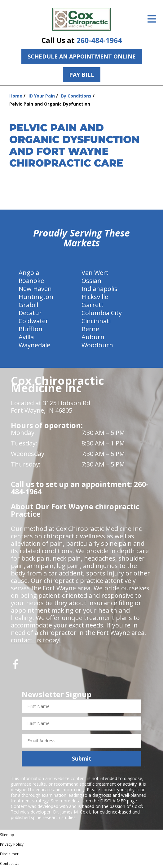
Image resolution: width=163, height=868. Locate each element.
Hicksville (95, 297)
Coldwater (33, 321)
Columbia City (102, 313)
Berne (90, 329)
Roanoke (31, 281)
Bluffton (31, 329)
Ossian (91, 281)
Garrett (93, 305)
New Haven (35, 289)
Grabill (28, 305)
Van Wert (95, 273)
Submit (82, 758)
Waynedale (34, 345)
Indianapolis (99, 289)
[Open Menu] (152, 19)
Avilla (26, 337)
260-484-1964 (99, 40)
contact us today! (36, 640)
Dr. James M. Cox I (72, 812)
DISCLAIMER (113, 801)
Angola (29, 273)
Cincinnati (96, 321)
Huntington (36, 297)
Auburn (93, 337)
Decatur (30, 313)
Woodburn (97, 345)
